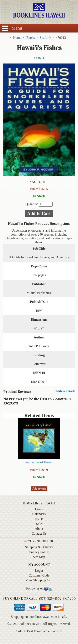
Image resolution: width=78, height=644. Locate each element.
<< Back (39, 58)
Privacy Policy (39, 552)
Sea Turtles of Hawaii (39, 462)
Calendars (39, 514)
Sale (39, 524)
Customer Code (39, 575)
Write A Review (65, 391)
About (39, 529)
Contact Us (39, 533)
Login (39, 571)
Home (39, 509)
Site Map (39, 557)
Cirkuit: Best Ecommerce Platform (39, 631)
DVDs (39, 519)
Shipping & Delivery (39, 547)
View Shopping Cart (39, 580)
